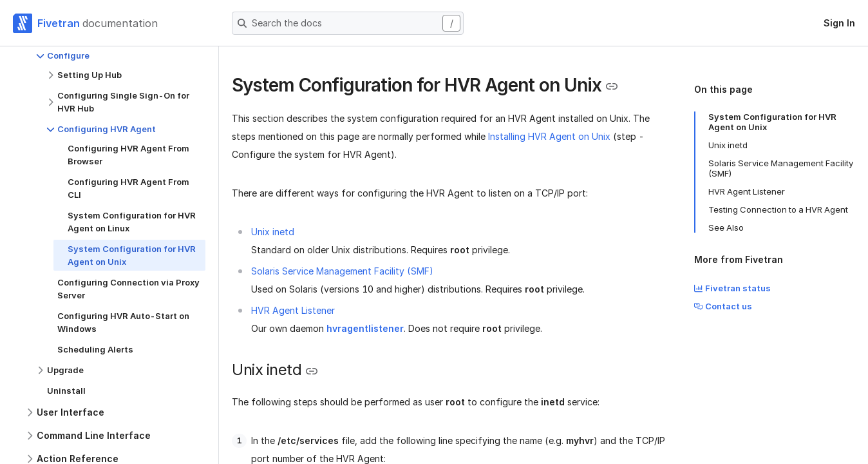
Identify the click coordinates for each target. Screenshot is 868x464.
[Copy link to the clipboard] (612, 86)
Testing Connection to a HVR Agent (778, 209)
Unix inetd (273, 232)
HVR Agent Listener (293, 310)
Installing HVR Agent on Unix (549, 136)
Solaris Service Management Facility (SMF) (342, 271)
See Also (726, 227)
